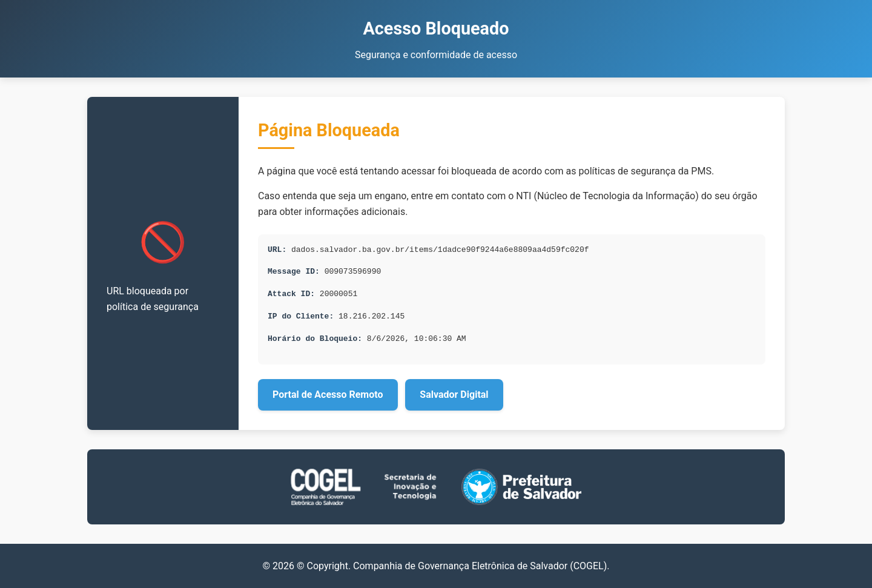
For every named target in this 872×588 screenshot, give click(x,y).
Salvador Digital (454, 395)
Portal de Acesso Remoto (328, 395)
